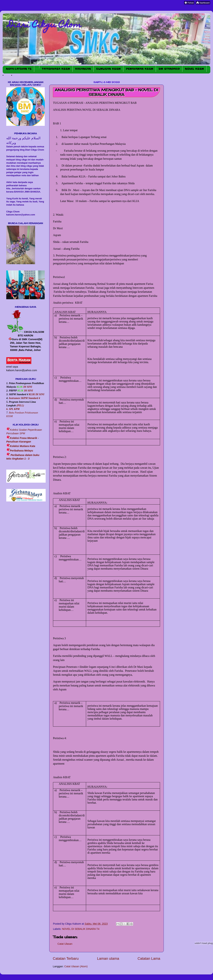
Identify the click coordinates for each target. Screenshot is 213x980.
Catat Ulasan (65, 944)
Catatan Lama (149, 958)
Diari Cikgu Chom (45, 25)
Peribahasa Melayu (21, 451)
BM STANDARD (169, 69)
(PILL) (20, 405)
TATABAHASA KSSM (56, 69)
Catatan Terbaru (66, 958)
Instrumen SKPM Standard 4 (24, 398)
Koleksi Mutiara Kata (23, 446)
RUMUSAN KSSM (108, 69)
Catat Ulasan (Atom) (76, 966)
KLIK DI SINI (37, 394)
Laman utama (108, 958)
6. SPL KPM (13, 409)
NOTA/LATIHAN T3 (19, 69)
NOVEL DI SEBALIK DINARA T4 (81, 929)
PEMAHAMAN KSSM (140, 69)
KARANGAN (83, 69)
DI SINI (27, 387)
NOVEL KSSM (194, 69)
